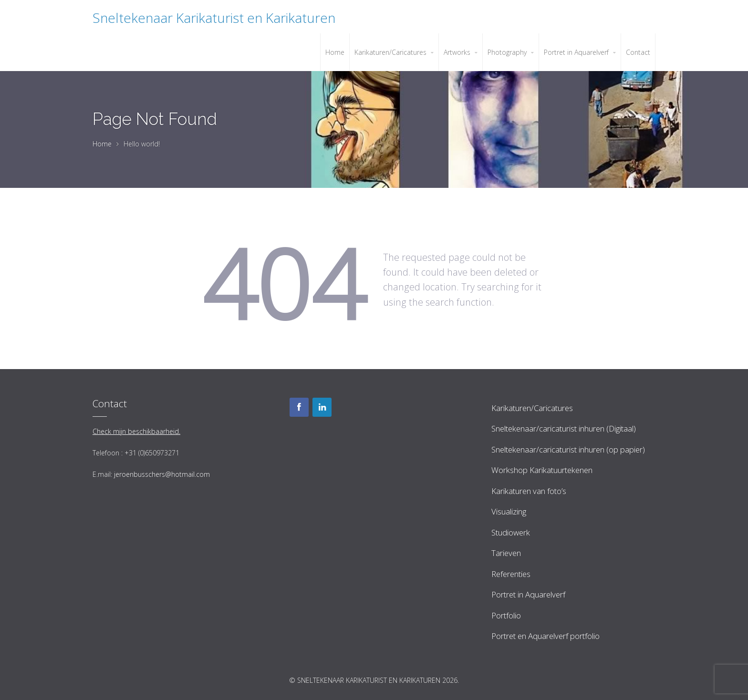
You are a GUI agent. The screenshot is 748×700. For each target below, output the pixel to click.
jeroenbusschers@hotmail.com (162, 474)
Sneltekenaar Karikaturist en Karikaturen (214, 18)
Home (102, 144)
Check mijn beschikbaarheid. (136, 431)
